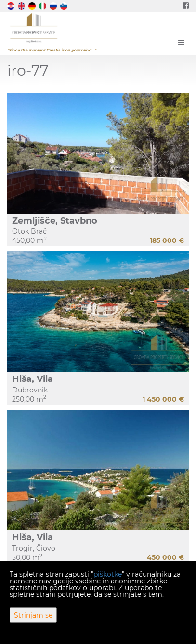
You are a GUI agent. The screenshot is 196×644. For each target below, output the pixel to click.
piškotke (108, 574)
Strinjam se (33, 615)
